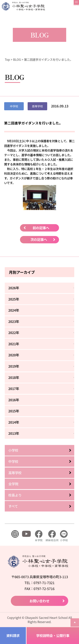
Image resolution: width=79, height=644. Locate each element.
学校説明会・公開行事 (53, 635)
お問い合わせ (39, 601)
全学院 (13, 484)
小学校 (13, 450)
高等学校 (15, 473)
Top (7, 59)
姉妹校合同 (52, 536)
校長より (15, 495)
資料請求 (13, 635)
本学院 (39, 536)
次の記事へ (39, 239)
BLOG (17, 59)
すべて (13, 506)
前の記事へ (41, 228)
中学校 (13, 461)
